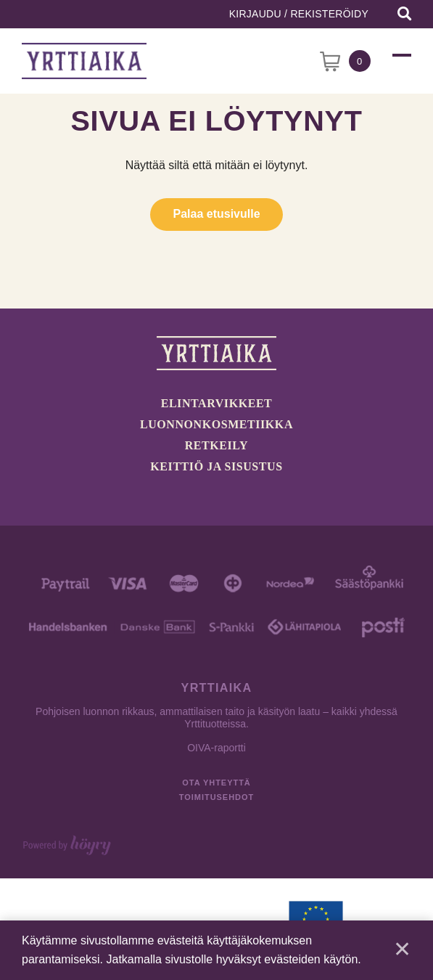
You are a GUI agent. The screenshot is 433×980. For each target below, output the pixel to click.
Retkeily (216, 445)
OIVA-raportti (216, 748)
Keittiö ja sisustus (216, 466)
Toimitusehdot (216, 797)
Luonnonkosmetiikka (216, 424)
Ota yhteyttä (216, 783)
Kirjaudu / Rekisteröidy (299, 14)
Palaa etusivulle (216, 214)
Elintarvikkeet (217, 403)
